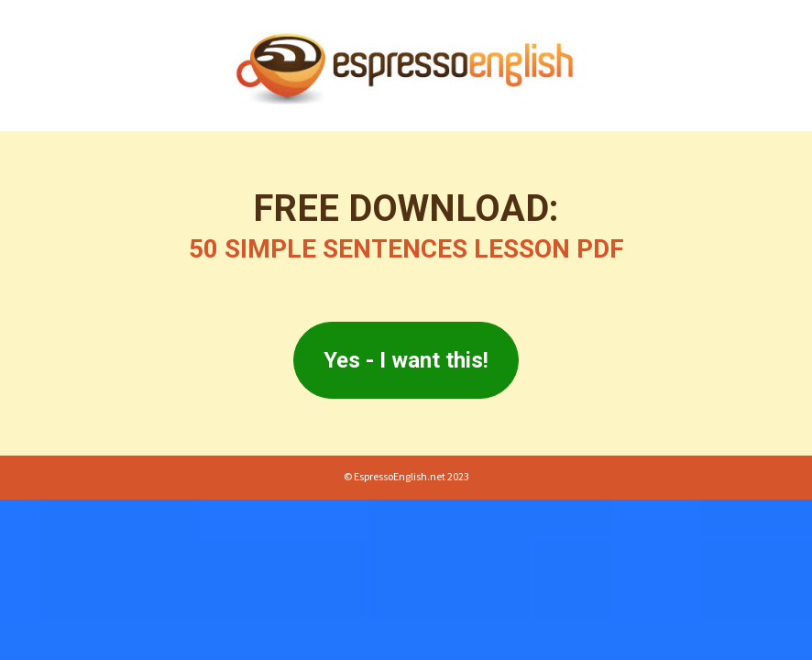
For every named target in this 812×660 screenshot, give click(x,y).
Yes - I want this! (406, 360)
